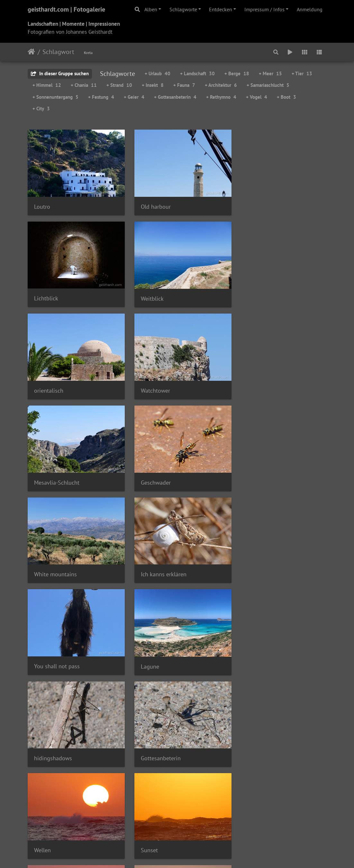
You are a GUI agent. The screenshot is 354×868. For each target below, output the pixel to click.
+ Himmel (47, 85)
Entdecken (221, 9)
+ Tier (302, 73)
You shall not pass (159, 472)
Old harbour (152, 204)
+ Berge (237, 73)
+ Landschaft (197, 73)
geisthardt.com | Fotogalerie (66, 9)
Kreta (88, 53)
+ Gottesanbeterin (175, 97)
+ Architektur (221, 85)
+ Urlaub (158, 73)
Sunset (43, 650)
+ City (41, 109)
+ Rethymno (221, 97)
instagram (158, 823)
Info (191, 816)
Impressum (139, 816)
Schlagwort (58, 52)
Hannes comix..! (198, 823)
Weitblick (45, 293)
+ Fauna (184, 85)
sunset (145, 650)
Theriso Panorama (159, 740)
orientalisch (151, 293)
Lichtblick (252, 204)
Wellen (248, 561)
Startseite (31, 52)
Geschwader (152, 383)
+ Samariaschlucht (268, 85)
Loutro (42, 204)
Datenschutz (169, 816)
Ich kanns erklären (57, 472)
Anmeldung (310, 9)
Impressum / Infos (264, 9)
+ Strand (119, 85)
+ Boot (286, 97)
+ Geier (134, 97)
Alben (151, 9)
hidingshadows (53, 561)
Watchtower (254, 293)
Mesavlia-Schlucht (57, 383)
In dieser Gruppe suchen (60, 73)
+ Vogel (257, 97)
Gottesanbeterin (157, 561)
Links (205, 816)
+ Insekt (153, 85)
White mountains (261, 383)
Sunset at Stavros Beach (270, 650)
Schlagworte (183, 9)
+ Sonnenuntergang (55, 97)
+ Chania (84, 85)
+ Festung (101, 97)
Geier (41, 740)
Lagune (249, 472)
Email (221, 816)
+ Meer (270, 73)
